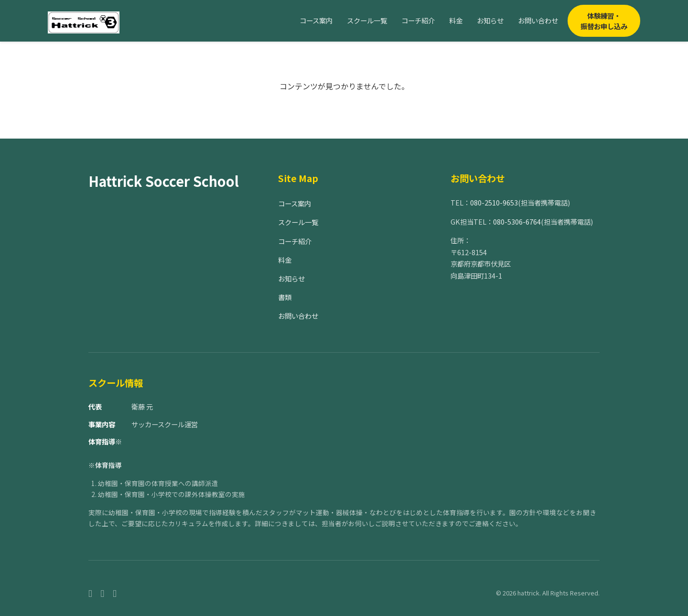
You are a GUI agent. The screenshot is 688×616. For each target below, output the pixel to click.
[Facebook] (90, 593)
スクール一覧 (367, 20)
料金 (456, 20)
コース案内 (316, 20)
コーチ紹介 (418, 20)
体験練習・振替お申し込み (604, 21)
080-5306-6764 (517, 222)
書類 (285, 297)
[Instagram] (103, 593)
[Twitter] (115, 593)
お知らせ (490, 20)
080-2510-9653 (494, 202)
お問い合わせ (538, 20)
